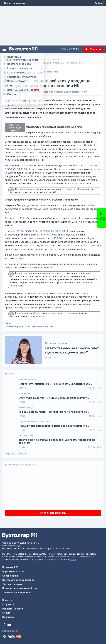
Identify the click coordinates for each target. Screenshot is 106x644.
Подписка (93, 49)
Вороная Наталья (56, 343)
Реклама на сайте (13, 609)
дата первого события (42, 327)
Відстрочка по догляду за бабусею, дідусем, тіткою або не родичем (57, 441)
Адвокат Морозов (27, 380)
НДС (27, 327)
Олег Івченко (25, 394)
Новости (7, 600)
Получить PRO (10, 567)
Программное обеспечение (18, 580)
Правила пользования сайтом (20, 588)
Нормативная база (13, 571)
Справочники (10, 576)
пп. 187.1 (83, 145)
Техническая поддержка (17, 592)
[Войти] (98, 3)
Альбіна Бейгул (26, 408)
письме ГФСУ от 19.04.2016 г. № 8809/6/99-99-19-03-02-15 (39, 231)
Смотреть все (15, 454)
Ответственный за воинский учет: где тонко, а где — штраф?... (72, 350)
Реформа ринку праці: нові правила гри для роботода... (54, 412)
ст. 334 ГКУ (56, 238)
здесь (73, 560)
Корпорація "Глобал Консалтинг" (35, 422)
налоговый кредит (14, 327)
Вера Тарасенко (26, 436)
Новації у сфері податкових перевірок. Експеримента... (54, 426)
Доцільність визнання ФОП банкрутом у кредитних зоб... (55, 384)
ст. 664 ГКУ (77, 245)
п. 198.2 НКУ (19, 153)
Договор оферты (12, 584)
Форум (6, 613)
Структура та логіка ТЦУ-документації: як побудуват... (54, 398)
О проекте (8, 604)
